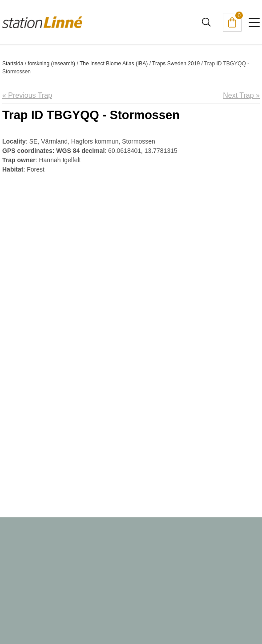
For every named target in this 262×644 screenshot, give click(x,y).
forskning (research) (51, 64)
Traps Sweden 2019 (176, 64)
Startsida (13, 64)
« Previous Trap (27, 95)
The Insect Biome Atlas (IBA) (114, 64)
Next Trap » (241, 95)
